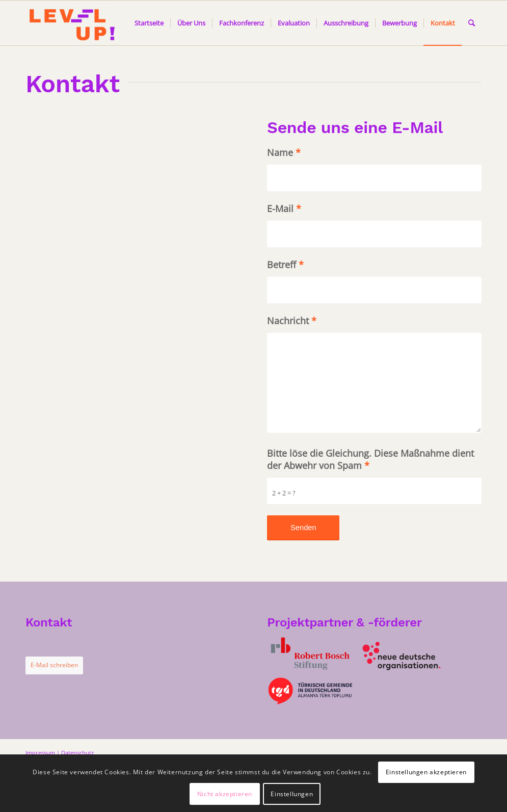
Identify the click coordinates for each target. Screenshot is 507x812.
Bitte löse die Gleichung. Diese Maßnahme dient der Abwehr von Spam (370, 459)
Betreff (285, 265)
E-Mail (284, 208)
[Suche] (472, 23)
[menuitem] (149, 23)
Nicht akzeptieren (225, 794)
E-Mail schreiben (54, 665)
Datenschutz (77, 753)
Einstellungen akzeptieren (426, 772)
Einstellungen (292, 794)
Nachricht (292, 321)
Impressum (40, 753)
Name (284, 152)
